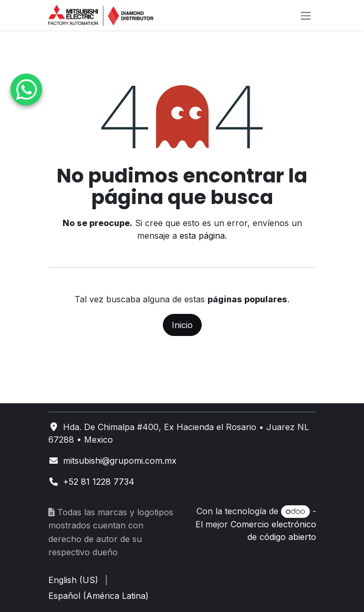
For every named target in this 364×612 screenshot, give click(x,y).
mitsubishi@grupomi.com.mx (120, 461)
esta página (202, 236)
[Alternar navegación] (306, 15)
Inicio (182, 325)
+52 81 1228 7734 (99, 482)
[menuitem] (73, 580)
